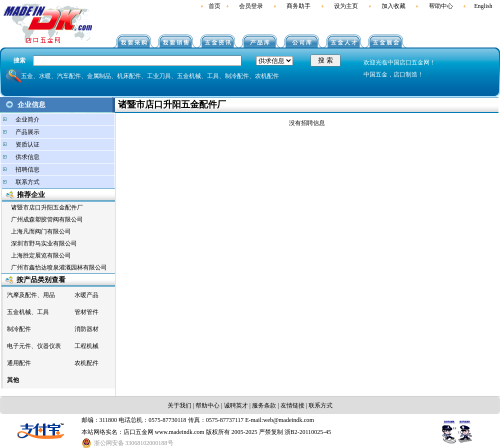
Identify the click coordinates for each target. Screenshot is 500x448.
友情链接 (292, 405)
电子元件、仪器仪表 (34, 346)
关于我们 (179, 405)
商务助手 (298, 6)
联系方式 (27, 182)
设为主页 (346, 6)
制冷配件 (19, 329)
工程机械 (86, 346)
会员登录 (251, 6)
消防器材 (86, 329)
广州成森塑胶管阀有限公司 (47, 219)
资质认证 (27, 144)
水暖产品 (86, 295)
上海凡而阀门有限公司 (41, 231)
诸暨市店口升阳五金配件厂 (47, 207)
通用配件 (19, 363)
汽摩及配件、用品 (31, 295)
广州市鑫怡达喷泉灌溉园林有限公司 (59, 267)
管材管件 (86, 312)
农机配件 (86, 363)
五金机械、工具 (28, 312)
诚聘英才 (235, 405)
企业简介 (27, 119)
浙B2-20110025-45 (308, 432)
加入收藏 (393, 6)
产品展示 (27, 132)
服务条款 (264, 405)
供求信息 (27, 157)
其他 (13, 380)
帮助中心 (441, 6)
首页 (214, 6)
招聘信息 (27, 169)
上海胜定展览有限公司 (41, 255)
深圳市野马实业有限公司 (44, 243)
